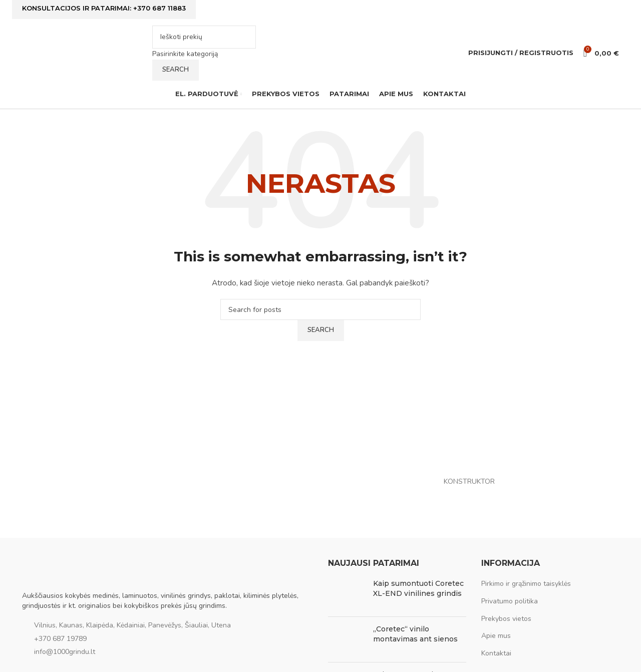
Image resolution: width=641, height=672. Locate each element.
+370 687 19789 (60, 640)
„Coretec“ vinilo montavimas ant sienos (415, 635)
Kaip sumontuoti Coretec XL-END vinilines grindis (418, 589)
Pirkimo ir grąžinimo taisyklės (526, 585)
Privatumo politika (510, 602)
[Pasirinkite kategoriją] (204, 55)
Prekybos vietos (506, 619)
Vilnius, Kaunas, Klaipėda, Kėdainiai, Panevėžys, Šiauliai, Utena (132, 626)
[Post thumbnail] (347, 595)
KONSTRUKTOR (469, 482)
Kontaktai (496, 654)
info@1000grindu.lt (65, 653)
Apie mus (496, 637)
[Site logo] (85, 53)
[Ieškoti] (204, 38)
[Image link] (72, 570)
